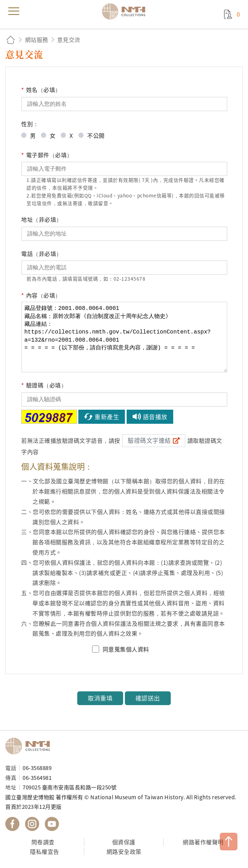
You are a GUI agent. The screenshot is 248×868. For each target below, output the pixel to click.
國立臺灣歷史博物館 (30, 746)
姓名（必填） (41, 90)
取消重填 (100, 698)
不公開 (96, 135)
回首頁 (11, 40)
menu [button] (14, 11)
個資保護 (124, 842)
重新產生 (107, 417)
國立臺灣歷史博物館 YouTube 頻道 (52, 824)
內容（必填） (41, 295)
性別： (30, 124)
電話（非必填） (42, 253)
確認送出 (148, 698)
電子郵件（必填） (47, 155)
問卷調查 (43, 842)
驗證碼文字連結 (149, 440)
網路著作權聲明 (203, 842)
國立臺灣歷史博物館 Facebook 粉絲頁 (12, 824)
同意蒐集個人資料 (126, 649)
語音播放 (155, 417)
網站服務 (37, 39)
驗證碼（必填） (44, 385)
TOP (229, 842)
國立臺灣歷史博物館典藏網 (126, 11)
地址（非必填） (42, 219)
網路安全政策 (124, 851)
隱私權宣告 (45, 851)
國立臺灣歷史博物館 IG (32, 824)
